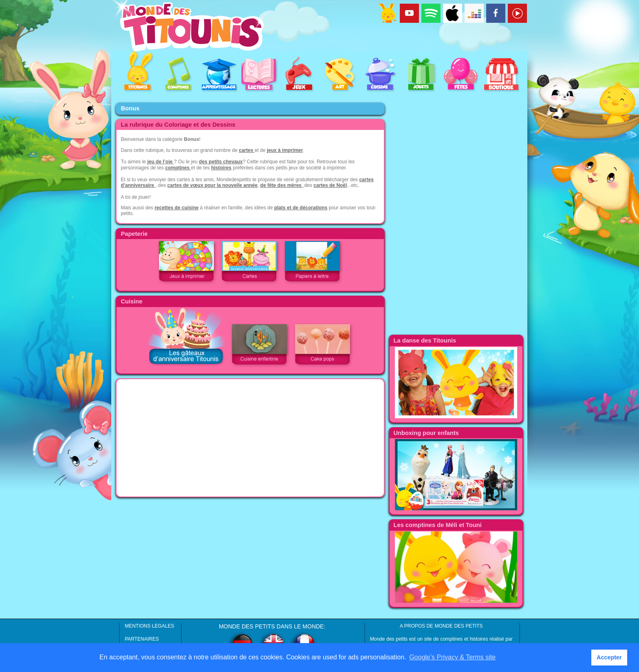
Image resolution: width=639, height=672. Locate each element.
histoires (221, 168)
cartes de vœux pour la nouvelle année (213, 185)
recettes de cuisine (176, 208)
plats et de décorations (301, 208)
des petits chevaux (221, 162)
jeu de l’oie (160, 162)
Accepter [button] (609, 657)
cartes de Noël (330, 185)
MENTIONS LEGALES (149, 626)
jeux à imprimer (285, 150)
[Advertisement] (250, 438)
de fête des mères (282, 185)
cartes (247, 150)
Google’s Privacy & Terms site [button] (452, 657)
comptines (178, 168)
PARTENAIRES (142, 639)
